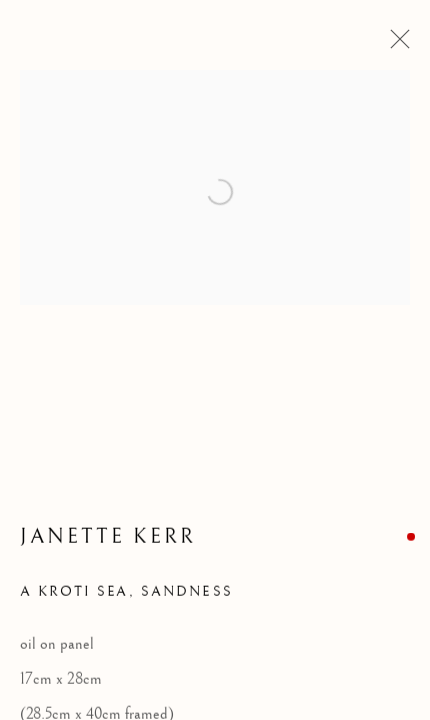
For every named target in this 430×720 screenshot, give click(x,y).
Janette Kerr (108, 538)
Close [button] (395, 45)
